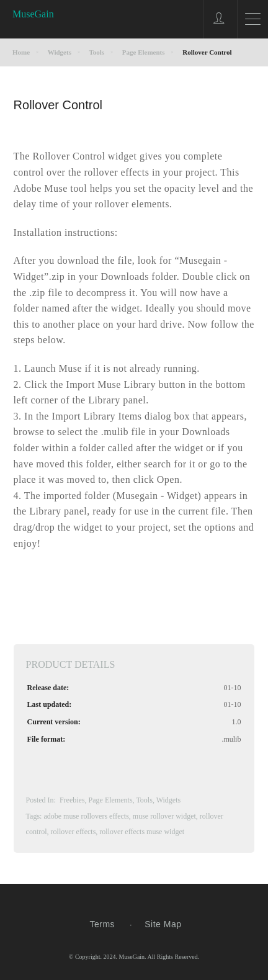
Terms (102, 924)
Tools (144, 800)
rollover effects (74, 832)
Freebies (72, 800)
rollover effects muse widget (142, 832)
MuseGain (33, 14)
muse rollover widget (164, 816)
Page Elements (111, 800)
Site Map (163, 924)
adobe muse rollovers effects (86, 816)
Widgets (169, 800)
